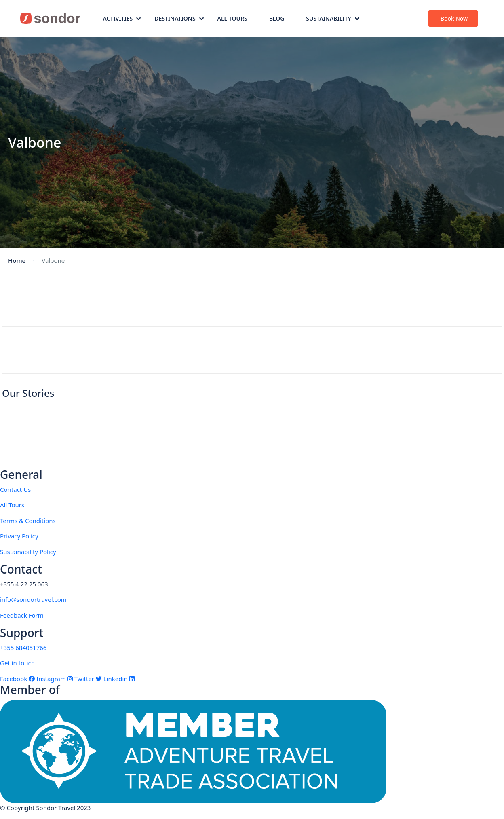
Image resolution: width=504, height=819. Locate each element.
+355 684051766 (23, 648)
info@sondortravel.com (33, 599)
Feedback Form (22, 615)
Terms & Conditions (28, 521)
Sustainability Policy (28, 552)
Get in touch (17, 663)
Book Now (454, 18)
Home (17, 260)
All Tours (232, 18)
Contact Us (15, 489)
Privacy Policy (19, 536)
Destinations (179, 18)
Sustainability (333, 18)
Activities (122, 18)
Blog (277, 18)
